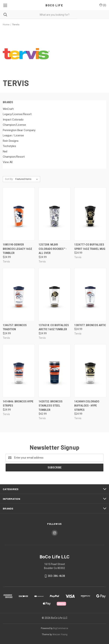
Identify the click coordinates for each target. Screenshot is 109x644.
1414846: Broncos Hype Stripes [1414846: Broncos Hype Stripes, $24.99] (18, 404)
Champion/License (14, 125)
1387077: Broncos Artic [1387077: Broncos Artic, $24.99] (90, 325)
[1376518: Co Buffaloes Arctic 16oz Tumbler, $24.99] (55, 294)
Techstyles (9, 146)
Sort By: (9, 179)
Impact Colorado (13, 120)
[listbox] (27, 179)
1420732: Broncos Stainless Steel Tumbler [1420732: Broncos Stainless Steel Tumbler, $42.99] (51, 406)
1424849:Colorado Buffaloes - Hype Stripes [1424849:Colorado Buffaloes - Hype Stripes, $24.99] (87, 406)
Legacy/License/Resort (17, 114)
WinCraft (8, 109)
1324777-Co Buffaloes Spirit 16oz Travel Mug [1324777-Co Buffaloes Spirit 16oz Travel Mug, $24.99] (90, 247)
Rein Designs (11, 141)
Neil (5, 151)
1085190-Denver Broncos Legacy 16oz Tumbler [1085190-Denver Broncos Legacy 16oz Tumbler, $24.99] (17, 249)
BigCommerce (61, 628)
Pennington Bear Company (19, 130)
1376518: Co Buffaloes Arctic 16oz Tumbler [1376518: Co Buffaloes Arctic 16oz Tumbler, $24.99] (54, 327)
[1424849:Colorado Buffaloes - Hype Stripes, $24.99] (90, 371)
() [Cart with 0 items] (103, 5)
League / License (13, 135)
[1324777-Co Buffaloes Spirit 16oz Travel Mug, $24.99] (90, 214)
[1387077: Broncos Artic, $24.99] (90, 294)
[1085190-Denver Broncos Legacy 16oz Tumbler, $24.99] (19, 214)
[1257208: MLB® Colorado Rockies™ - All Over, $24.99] (55, 214)
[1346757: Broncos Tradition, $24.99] (19, 294)
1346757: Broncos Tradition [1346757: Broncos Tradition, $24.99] (15, 327)
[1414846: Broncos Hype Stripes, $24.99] (19, 371)
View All (8, 162)
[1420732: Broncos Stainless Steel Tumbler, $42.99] (55, 371)
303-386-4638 (56, 576)
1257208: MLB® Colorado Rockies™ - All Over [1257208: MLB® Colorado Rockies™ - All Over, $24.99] (53, 249)
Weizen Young (60, 634)
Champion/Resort (14, 157)
